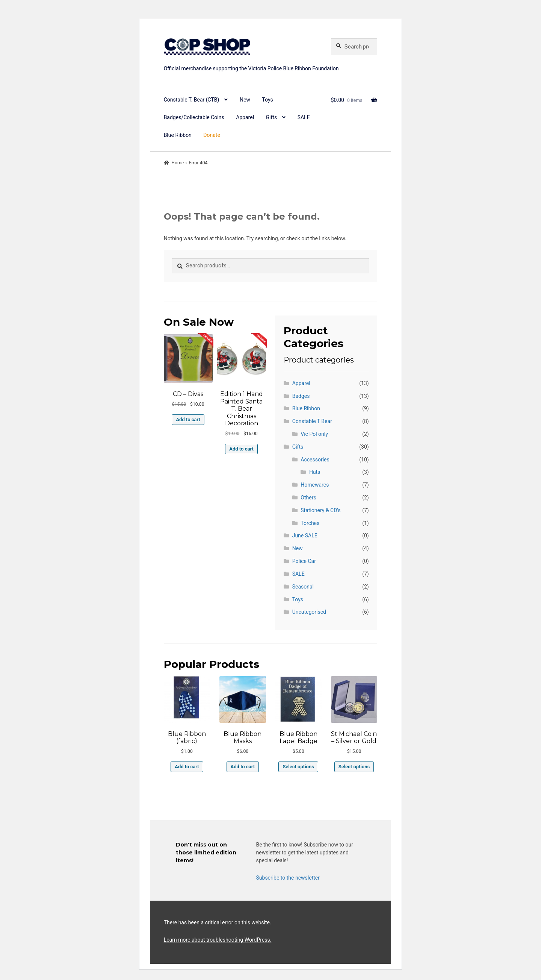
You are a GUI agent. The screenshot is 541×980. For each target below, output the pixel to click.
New (245, 100)
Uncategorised (309, 612)
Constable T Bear (312, 421)
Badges (301, 396)
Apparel (245, 117)
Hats (315, 472)
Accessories (315, 460)
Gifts (272, 117)
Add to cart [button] (188, 419)
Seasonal (303, 587)
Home (178, 163)
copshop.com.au (243, 59)
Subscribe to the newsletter (288, 878)
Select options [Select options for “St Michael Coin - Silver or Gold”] (354, 767)
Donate (212, 135)
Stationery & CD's (320, 510)
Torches (310, 523)
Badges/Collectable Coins (194, 117)
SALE (304, 117)
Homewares (315, 485)
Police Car (304, 561)
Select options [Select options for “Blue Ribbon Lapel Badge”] (298, 767)
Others (308, 498)
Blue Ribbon (178, 135)
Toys (267, 100)
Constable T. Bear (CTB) (192, 100)
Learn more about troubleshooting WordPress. (218, 940)
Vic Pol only (314, 434)
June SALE (305, 536)
